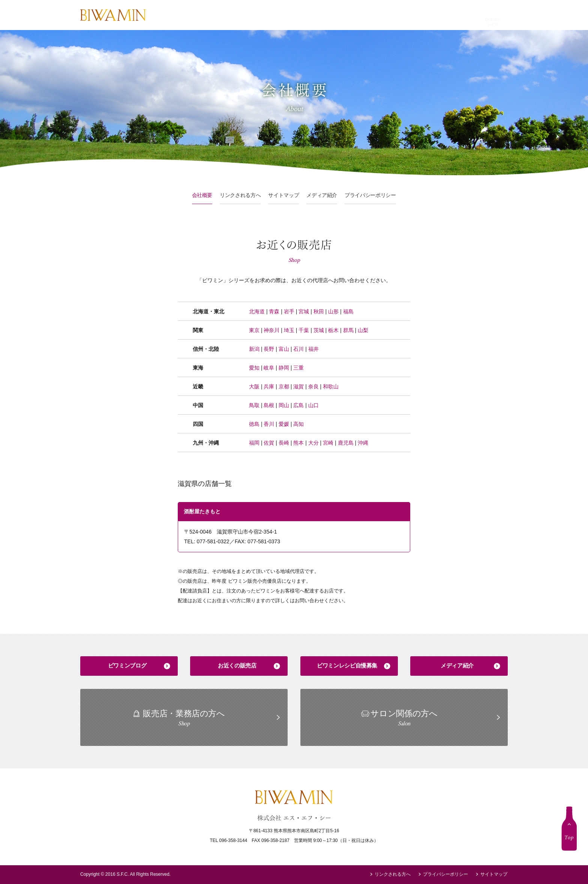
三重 (298, 368)
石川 (298, 349)
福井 (313, 349)
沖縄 (363, 443)
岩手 (289, 311)
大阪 (254, 386)
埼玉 (289, 330)
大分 (313, 443)
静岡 (284, 368)
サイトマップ (283, 195)
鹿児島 (346, 443)
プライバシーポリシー (370, 195)
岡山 (284, 405)
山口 (313, 405)
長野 (269, 349)
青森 (274, 311)
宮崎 (328, 443)
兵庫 (269, 386)
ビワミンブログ (127, 666)
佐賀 (269, 443)
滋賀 (298, 386)
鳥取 (254, 405)
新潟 (254, 349)
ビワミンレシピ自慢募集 (347, 666)
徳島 (254, 424)
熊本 (298, 443)
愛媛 (284, 424)
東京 (254, 330)
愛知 (254, 368)
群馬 (348, 330)
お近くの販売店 (237, 666)
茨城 (319, 330)
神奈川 (271, 330)
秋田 (319, 311)
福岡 (254, 443)
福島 (348, 311)
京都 (284, 386)
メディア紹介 (322, 195)
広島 (298, 405)
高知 (298, 424)
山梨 (363, 330)
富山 (284, 349)
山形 (333, 311)
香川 (269, 424)
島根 (269, 405)
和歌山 (331, 386)
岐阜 (269, 368)
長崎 (284, 443)
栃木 (333, 330)
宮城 (304, 311)
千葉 (304, 330)
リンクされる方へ (240, 195)
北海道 (257, 311)
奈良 (313, 386)
